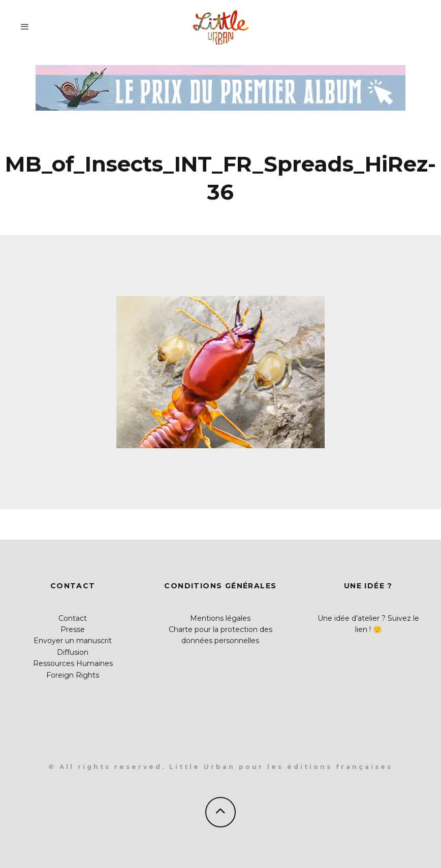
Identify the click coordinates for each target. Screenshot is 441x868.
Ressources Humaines (73, 663)
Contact (73, 618)
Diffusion (73, 652)
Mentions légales (220, 618)
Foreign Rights (73, 675)
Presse (73, 629)
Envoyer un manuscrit (73, 641)
